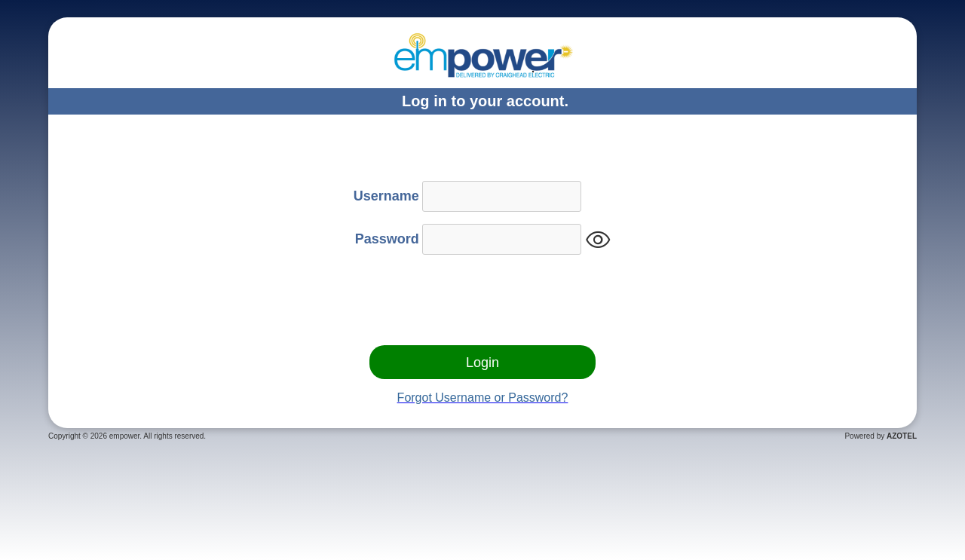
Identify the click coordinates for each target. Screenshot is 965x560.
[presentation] (482, 304)
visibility (598, 240)
